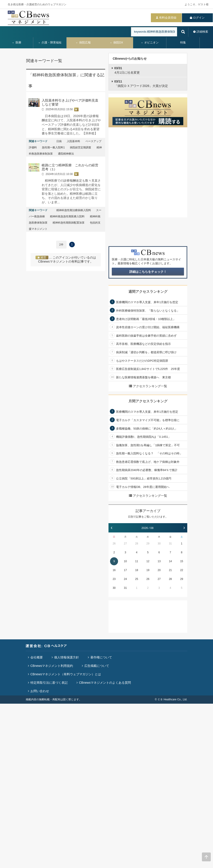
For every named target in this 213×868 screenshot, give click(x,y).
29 (148, 544)
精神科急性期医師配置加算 (69, 223)
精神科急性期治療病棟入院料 (74, 210)
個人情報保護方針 (67, 657)
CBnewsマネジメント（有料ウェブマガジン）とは (66, 674)
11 (137, 561)
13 (159, 561)
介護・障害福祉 (50, 43)
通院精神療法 (66, 154)
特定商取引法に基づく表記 (49, 683)
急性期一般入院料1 (53, 147)
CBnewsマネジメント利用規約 (52, 666)
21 (170, 570)
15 (182, 561)
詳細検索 (202, 32)
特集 (183, 43)
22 (182, 570)
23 (114, 579)
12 (148, 561)
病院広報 (83, 43)
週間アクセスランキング (148, 292)
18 (137, 570)
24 (125, 579)
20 (159, 570)
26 (114, 544)
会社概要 (37, 657)
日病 (59, 141)
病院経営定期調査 (81, 147)
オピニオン (150, 43)
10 (125, 561)
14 (170, 561)
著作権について (101, 657)
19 (148, 570)
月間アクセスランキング (148, 401)
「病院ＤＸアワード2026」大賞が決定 (141, 84)
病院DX (116, 43)
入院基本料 (73, 141)
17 (125, 570)
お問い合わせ (40, 691)
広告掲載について (97, 666)
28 (137, 544)
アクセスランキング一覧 (148, 386)
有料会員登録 (168, 18)
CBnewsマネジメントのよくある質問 (105, 683)
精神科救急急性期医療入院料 (67, 216)
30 (159, 544)
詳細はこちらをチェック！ (148, 272)
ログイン (199, 18)
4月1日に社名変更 (127, 70)
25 (137, 579)
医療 (17, 43)
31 (170, 544)
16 (114, 570)
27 (125, 544)
